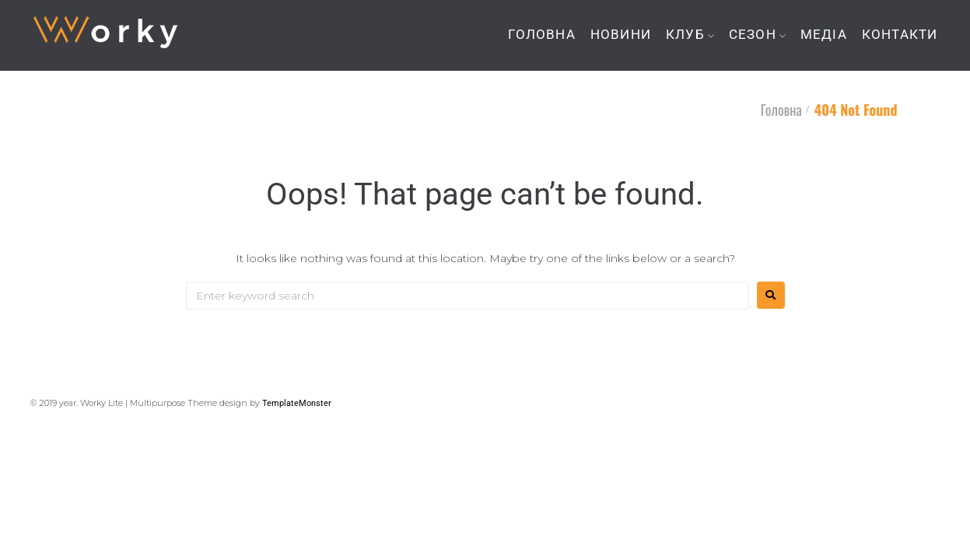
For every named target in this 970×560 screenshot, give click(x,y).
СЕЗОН (753, 35)
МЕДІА (824, 35)
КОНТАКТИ (900, 35)
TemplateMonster (297, 403)
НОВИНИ (621, 35)
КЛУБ (685, 35)
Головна (781, 110)
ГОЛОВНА (541, 35)
